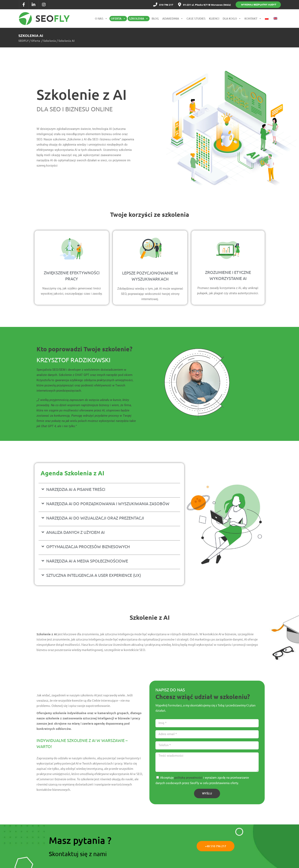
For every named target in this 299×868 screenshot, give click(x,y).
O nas (101, 19)
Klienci (214, 18)
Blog (155, 18)
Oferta (118, 19)
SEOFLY (24, 41)
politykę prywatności (188, 778)
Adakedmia (173, 19)
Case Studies (196, 18)
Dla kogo (232, 19)
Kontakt (253, 19)
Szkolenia (139, 19)
